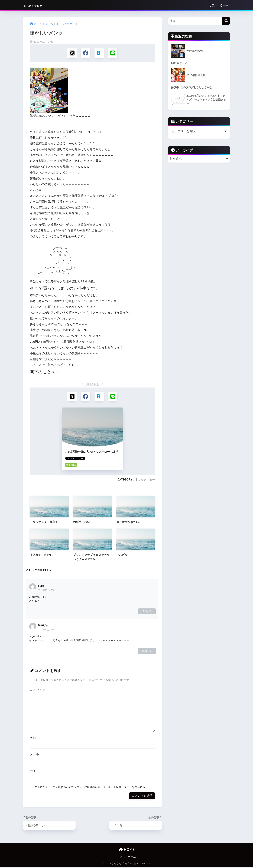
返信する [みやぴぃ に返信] (147, 652)
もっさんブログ (39, 5)
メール (34, 755)
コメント (38, 691)
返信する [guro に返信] (147, 612)
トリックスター (145, 480)
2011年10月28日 (46, 631)
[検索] (226, 21)
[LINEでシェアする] (113, 53)
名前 (33, 739)
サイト (34, 772)
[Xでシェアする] (71, 53)
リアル (213, 5)
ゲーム (224, 5)
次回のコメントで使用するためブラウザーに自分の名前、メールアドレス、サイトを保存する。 (91, 788)
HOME (127, 850)
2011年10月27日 (46, 591)
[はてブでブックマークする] (99, 53)
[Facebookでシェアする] (85, 53)
